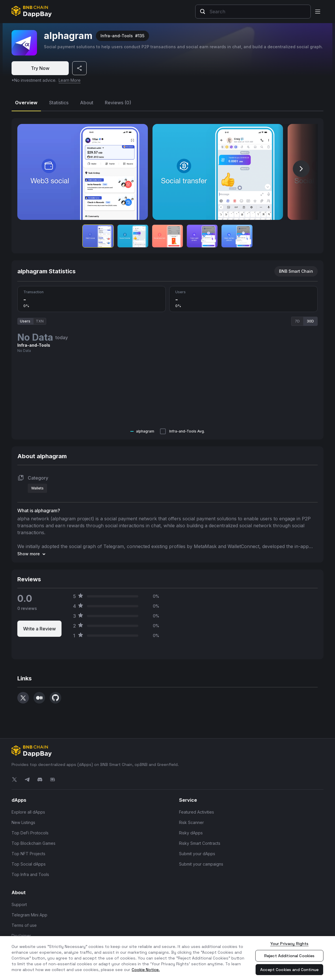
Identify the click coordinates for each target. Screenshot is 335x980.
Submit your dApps (197, 853)
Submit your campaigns (201, 864)
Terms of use (24, 925)
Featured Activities (197, 812)
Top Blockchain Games (33, 843)
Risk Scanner (191, 822)
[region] (167, 958)
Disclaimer (21, 935)
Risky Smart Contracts (200, 843)
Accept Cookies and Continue (289, 970)
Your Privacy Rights (290, 944)
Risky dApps (191, 833)
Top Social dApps (29, 864)
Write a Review (39, 628)
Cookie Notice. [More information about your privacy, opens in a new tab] (146, 970)
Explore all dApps (28, 812)
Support (19, 904)
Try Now (40, 68)
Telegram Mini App (29, 915)
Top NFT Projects (28, 853)
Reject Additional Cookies (290, 956)
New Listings (23, 822)
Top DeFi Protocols (30, 833)
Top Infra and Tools (30, 874)
